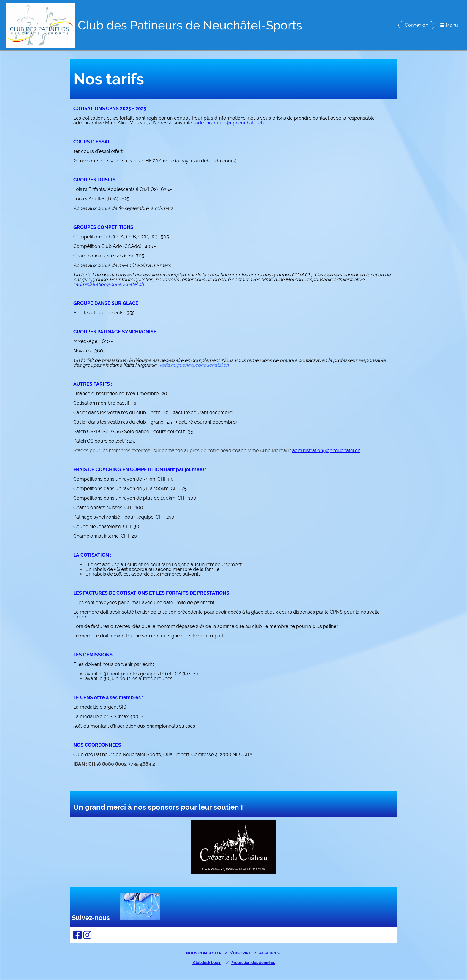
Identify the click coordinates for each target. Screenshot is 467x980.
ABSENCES (269, 953)
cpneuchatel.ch (127, 284)
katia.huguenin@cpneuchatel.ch (194, 365)
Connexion (416, 25)
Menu (449, 25)
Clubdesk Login (207, 962)
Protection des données (253, 962)
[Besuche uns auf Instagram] (87, 935)
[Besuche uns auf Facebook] (77, 935)
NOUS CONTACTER (204, 953)
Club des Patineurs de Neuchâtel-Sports (190, 25)
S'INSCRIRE (240, 953)
